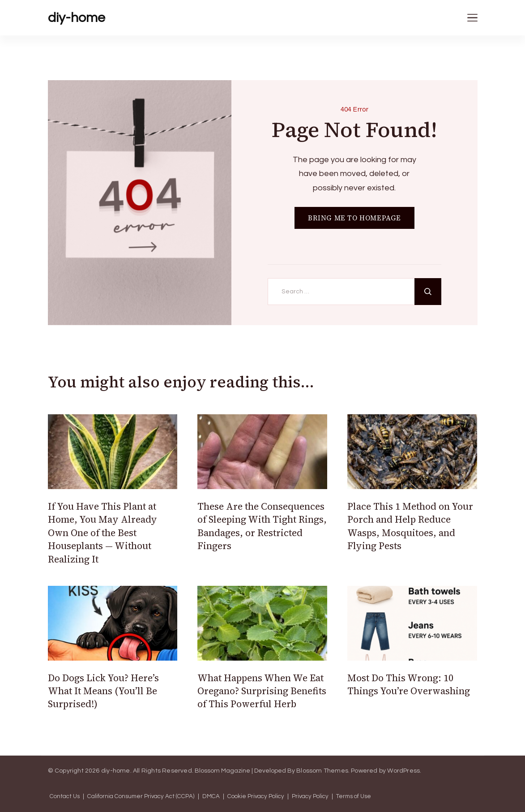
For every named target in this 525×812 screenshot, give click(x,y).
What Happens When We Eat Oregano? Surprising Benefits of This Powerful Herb (262, 691)
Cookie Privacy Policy (256, 797)
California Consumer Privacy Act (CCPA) (141, 797)
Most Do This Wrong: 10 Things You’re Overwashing (409, 684)
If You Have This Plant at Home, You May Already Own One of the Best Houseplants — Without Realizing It (102, 533)
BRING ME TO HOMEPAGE (354, 218)
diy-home (77, 18)
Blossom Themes (322, 771)
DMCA (211, 797)
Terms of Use (354, 797)
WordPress (403, 771)
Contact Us (65, 797)
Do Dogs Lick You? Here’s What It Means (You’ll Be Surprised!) (103, 691)
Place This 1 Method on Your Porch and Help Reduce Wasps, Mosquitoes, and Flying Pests (410, 526)
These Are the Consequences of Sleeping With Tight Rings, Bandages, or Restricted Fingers (262, 526)
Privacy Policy (310, 797)
